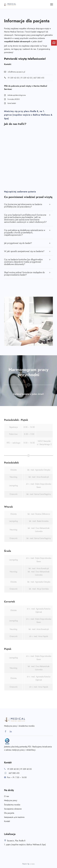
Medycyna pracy (11, 800)
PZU (30, 747)
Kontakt (7, 821)
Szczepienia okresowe (13, 809)
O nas (6, 796)
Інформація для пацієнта (14, 817)
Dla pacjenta (9, 813)
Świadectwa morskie (12, 805)
